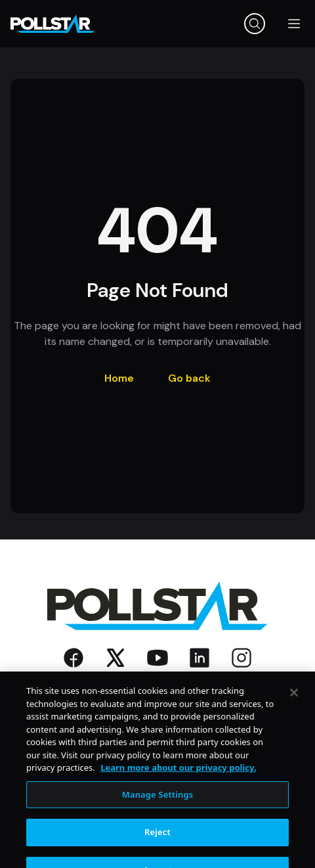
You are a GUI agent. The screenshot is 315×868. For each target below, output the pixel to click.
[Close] (294, 702)
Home (119, 378)
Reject (157, 842)
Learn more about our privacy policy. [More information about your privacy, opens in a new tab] (178, 777)
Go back (189, 378)
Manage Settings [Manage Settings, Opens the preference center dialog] (158, 804)
